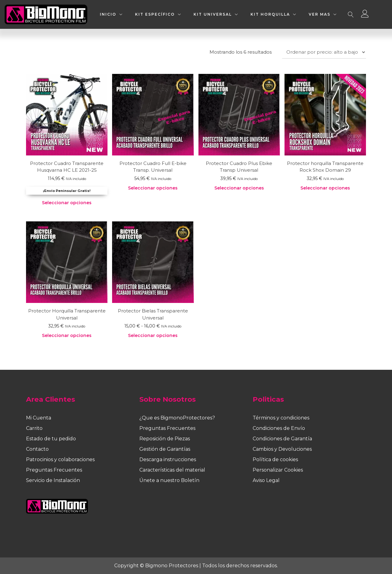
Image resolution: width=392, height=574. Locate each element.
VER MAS (320, 14)
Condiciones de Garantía (282, 439)
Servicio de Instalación (53, 480)
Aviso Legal (266, 480)
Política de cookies (275, 459)
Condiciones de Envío (279, 428)
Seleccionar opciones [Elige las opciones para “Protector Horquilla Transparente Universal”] (67, 335)
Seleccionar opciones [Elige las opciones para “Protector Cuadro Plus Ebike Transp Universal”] (239, 188)
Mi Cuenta (39, 418)
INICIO (108, 14)
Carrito (34, 428)
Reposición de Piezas (165, 439)
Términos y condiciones (281, 418)
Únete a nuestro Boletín (169, 480)
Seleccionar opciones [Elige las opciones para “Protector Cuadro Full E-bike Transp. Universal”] (153, 188)
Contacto (37, 449)
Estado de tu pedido (51, 439)
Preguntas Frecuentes (54, 470)
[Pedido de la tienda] (324, 52)
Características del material (172, 470)
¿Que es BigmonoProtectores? (177, 418)
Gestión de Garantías (165, 449)
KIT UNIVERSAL (213, 14)
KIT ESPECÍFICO (155, 14)
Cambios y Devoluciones (282, 449)
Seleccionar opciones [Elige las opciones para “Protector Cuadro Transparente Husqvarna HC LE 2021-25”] (67, 203)
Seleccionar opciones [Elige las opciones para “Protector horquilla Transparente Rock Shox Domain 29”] (325, 188)
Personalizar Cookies (278, 470)
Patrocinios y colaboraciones (60, 459)
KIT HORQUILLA (270, 14)
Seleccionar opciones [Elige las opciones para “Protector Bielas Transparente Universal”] (153, 335)
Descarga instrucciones (168, 459)
